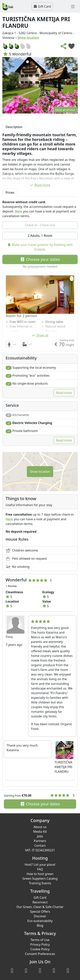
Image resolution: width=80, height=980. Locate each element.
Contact (40, 846)
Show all (40, 335)
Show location (28, 38)
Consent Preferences (40, 954)
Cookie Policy (40, 949)
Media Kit (40, 832)
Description (14, 127)
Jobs (40, 836)
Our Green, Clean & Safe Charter (40, 907)
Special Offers (40, 911)
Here (18, 211)
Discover (40, 916)
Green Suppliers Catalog (40, 879)
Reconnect (40, 902)
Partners (40, 841)
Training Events (40, 883)
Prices (10, 193)
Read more (40, 185)
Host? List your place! (40, 865)
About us (40, 827)
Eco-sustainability (40, 921)
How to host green (40, 874)
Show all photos (65, 110)
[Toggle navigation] (73, 6)
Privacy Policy (40, 944)
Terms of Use (40, 940)
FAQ (40, 869)
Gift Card (42, 6)
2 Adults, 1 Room (40, 236)
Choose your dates (40, 259)
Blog (40, 925)
